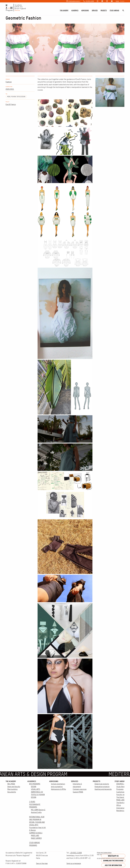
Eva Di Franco (11, 104)
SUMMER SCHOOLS (36, 833)
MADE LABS (35, 836)
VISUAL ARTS (36, 789)
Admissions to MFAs (58, 789)
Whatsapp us (113, 856)
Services (95, 10)
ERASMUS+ (120, 784)
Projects (104, 10)
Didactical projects (102, 784)
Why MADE (11, 784)
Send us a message (74, 863)
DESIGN (34, 787)
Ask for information (113, 865)
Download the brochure (113, 861)
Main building (12, 789)
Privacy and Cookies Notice (104, 853)
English (122, 1)
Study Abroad (114, 10)
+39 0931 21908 (90, 1)
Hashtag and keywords (103, 789)
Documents (12, 792)
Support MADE (78, 792)
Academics (75, 10)
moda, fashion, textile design (16, 97)
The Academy (64, 10)
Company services (80, 789)
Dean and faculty (14, 787)
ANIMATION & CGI (37, 792)
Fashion (9, 82)
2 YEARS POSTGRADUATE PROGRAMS (35, 804)
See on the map (42, 863)
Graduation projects (102, 787)
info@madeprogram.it (74, 1)
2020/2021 (10, 89)
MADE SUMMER (36, 838)
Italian (117, 1)
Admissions (85, 10)
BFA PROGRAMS (35, 784)
